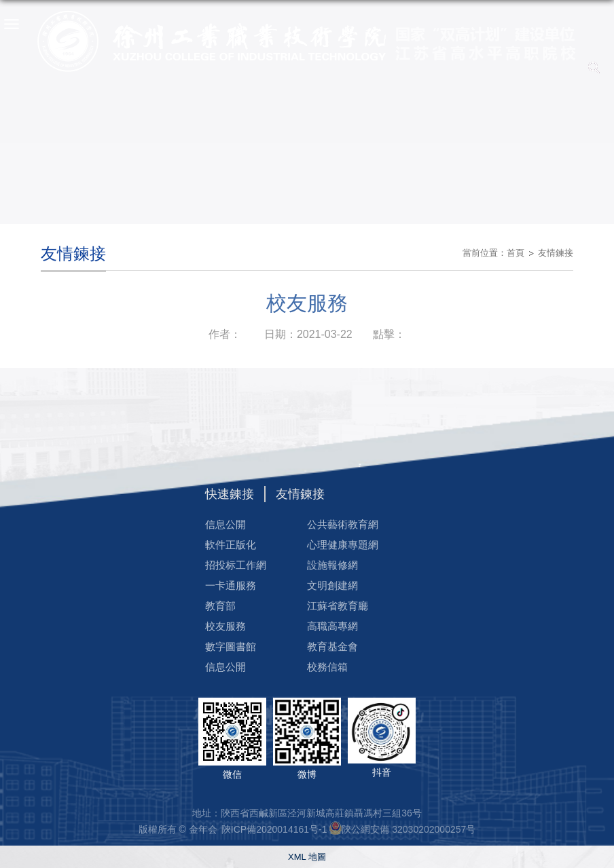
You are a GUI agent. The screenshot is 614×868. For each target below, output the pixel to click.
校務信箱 (327, 667)
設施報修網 (332, 565)
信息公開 (225, 524)
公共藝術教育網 (343, 524)
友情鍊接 (556, 253)
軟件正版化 (231, 545)
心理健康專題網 (343, 545)
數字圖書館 (231, 646)
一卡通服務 (231, 585)
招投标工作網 (236, 565)
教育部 (220, 606)
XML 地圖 (307, 857)
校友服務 (225, 626)
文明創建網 (332, 585)
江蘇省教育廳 (338, 606)
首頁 (516, 253)
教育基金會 (332, 646)
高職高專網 (332, 626)
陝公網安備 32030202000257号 (409, 829)
